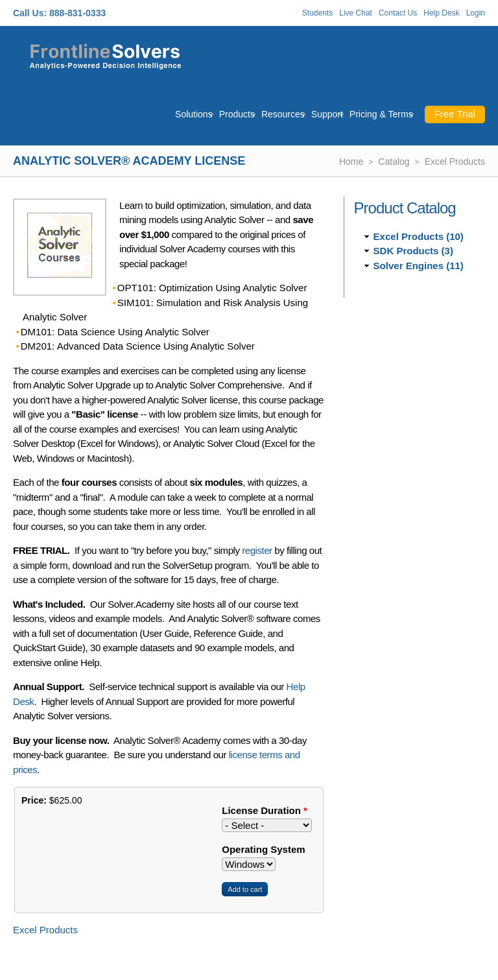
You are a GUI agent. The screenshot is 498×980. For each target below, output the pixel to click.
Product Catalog (405, 208)
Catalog (394, 161)
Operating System (263, 849)
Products (237, 114)
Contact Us (398, 13)
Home (351, 161)
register (257, 550)
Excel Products (455, 161)
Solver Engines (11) (419, 266)
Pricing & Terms (381, 114)
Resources (283, 114)
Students (317, 13)
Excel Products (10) (419, 236)
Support (327, 114)
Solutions (194, 114)
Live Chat (356, 13)
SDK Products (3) (413, 251)
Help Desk (441, 13)
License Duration (265, 810)
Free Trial (455, 114)
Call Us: (30, 13)
